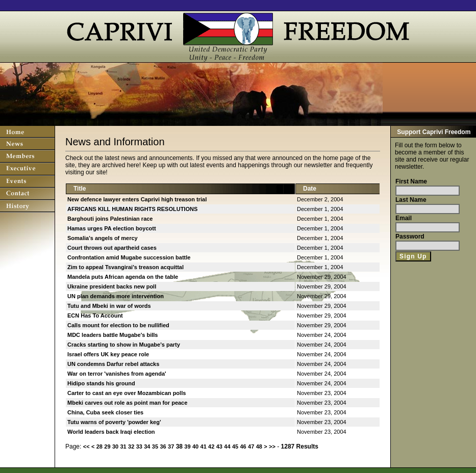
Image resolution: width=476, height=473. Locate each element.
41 (204, 446)
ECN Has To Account (95, 316)
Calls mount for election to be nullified (118, 325)
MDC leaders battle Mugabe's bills (112, 335)
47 (251, 446)
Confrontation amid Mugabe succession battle (129, 257)
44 (227, 446)
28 (99, 446)
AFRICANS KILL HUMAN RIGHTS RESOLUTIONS (132, 209)
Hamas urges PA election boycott (112, 228)
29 (107, 446)
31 (123, 446)
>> (272, 446)
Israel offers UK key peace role (108, 354)
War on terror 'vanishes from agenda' (117, 374)
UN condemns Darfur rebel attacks (113, 364)
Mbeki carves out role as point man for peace (127, 403)
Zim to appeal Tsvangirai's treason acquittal (126, 267)
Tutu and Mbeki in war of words (109, 306)
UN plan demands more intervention (116, 296)
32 (131, 446)
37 (171, 446)
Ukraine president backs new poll (112, 286)
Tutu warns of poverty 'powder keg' (114, 422)
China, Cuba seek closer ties (105, 412)
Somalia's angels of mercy (103, 238)
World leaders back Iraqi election (111, 432)
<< (86, 446)
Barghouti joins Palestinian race (110, 219)
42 (211, 446)
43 (219, 446)
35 (155, 446)
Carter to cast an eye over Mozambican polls (127, 393)
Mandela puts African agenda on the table (123, 277)
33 (139, 446)
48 (259, 446)
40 (195, 446)
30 (115, 446)
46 (243, 446)
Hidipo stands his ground (101, 383)
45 (235, 446)
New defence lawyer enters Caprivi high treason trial (137, 199)
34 (147, 446)
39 (187, 446)
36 (163, 446)
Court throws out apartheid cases (112, 248)
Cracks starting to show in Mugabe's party (124, 345)
